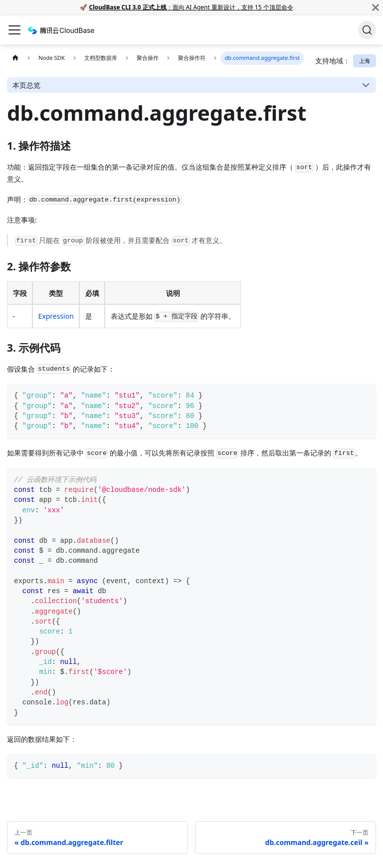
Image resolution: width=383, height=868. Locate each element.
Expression (56, 316)
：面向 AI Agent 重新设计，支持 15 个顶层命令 (191, 7)
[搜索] (367, 30)
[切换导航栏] (14, 30)
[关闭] (376, 7)
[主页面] (15, 58)
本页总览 (26, 85)
